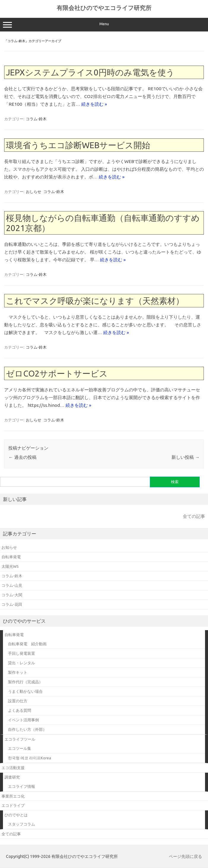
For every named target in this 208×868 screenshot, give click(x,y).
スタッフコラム (22, 824)
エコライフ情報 (22, 786)
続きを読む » (94, 104)
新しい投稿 (185, 457)
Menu (104, 25)
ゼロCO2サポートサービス (57, 373)
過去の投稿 (22, 457)
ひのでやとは (16, 815)
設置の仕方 (18, 701)
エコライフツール (20, 739)
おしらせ (34, 192)
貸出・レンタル (22, 663)
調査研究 (12, 777)
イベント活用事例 (23, 720)
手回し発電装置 (22, 653)
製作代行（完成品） (25, 682)
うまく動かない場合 (25, 691)
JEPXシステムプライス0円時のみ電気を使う (90, 72)
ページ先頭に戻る (185, 856)
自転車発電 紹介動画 (27, 644)
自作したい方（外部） (27, 729)
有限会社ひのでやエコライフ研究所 (104, 8)
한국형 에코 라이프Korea (30, 758)
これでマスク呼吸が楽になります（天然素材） (95, 301)
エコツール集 (20, 748)
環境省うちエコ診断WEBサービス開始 (78, 145)
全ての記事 (194, 516)
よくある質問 (20, 710)
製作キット (18, 672)
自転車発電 (14, 635)
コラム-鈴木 (36, 119)
